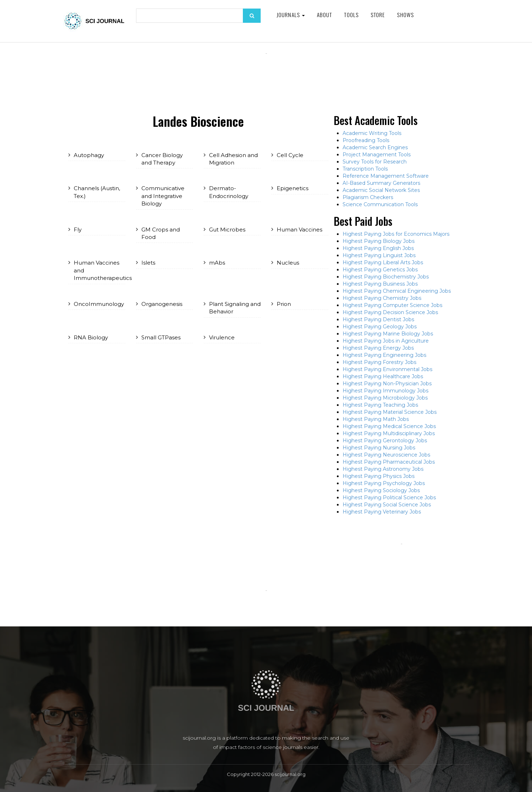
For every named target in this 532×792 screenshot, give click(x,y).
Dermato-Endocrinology (229, 192)
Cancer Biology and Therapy (162, 159)
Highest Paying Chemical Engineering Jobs (397, 291)
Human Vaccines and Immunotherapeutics (100, 270)
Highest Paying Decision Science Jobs (390, 312)
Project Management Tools (377, 155)
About (325, 15)
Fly (78, 230)
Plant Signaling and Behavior (235, 308)
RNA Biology (91, 337)
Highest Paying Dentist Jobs (378, 319)
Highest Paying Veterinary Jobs (382, 512)
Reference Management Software (386, 176)
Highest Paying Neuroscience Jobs (386, 455)
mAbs (217, 263)
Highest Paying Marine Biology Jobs (388, 334)
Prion (284, 304)
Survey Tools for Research (375, 162)
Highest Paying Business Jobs (380, 284)
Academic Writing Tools (372, 133)
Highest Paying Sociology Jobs (381, 490)
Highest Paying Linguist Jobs (379, 255)
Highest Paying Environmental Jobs (387, 369)
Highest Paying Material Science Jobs (390, 412)
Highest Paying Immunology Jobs (385, 391)
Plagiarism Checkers (368, 197)
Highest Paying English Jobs (378, 248)
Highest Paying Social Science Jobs (387, 505)
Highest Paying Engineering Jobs (384, 355)
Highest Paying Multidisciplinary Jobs (389, 433)
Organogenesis (162, 304)
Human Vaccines (299, 230)
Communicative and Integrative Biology (163, 196)
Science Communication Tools (380, 204)
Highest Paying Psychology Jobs (384, 483)
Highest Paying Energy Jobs (378, 348)
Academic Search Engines (375, 147)
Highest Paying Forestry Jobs (379, 362)
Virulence (222, 337)
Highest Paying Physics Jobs (379, 476)
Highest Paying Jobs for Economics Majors (396, 234)
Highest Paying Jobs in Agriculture (386, 341)
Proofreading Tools (366, 140)
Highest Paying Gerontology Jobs (385, 441)
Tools (351, 15)
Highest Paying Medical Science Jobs (389, 426)
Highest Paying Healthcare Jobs (383, 376)
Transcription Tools (365, 169)
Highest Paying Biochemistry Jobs (386, 277)
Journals (291, 15)
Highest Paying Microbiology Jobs (385, 398)
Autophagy (89, 155)
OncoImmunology (99, 304)
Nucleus (288, 263)
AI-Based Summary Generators (381, 183)
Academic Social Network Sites (381, 190)
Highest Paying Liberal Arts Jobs (383, 262)
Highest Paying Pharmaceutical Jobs (389, 462)
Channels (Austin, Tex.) (97, 192)
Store (378, 15)
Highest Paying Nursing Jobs (379, 448)
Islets (148, 263)
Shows (405, 15)
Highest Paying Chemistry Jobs (382, 298)
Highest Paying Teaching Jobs (380, 405)
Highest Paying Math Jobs (376, 419)
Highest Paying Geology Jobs (380, 327)
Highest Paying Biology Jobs (379, 241)
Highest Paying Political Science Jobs (389, 497)
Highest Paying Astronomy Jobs (383, 469)
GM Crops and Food (161, 233)
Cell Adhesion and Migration (233, 159)
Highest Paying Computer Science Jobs (392, 305)
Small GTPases (161, 337)
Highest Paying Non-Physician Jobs (387, 384)
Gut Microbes (227, 230)
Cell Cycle (290, 155)
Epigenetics (293, 188)
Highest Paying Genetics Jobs (380, 270)
